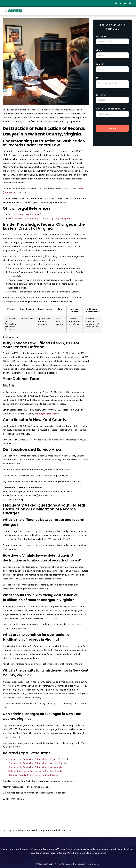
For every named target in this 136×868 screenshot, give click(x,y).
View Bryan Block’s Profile (47, 414)
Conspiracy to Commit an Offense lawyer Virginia (33, 759)
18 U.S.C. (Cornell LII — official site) (25, 215)
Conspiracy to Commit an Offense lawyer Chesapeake (36, 767)
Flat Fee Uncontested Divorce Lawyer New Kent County (35, 771)
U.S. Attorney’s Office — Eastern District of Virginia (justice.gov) (39, 219)
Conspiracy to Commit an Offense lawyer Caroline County (37, 763)
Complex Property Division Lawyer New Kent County (34, 775)
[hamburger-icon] (37, 11)
